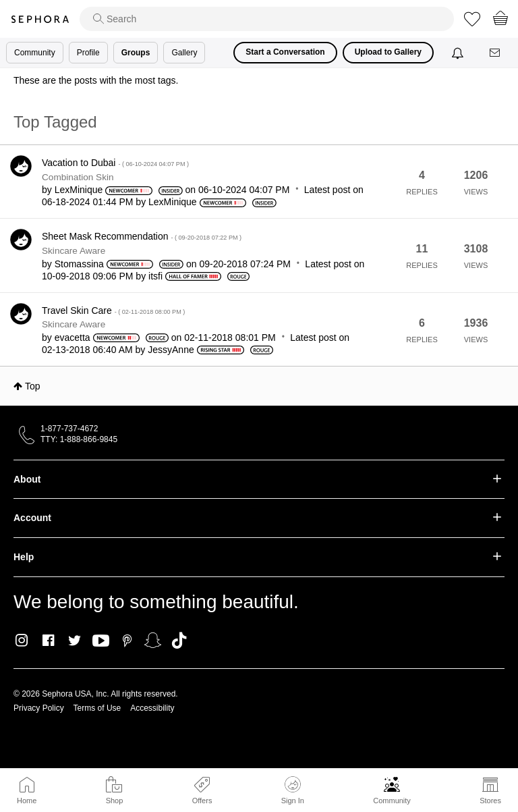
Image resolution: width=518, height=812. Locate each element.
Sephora (40, 19)
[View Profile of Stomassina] (79, 264)
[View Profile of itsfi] (155, 276)
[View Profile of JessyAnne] (171, 350)
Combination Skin (78, 177)
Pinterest (127, 641)
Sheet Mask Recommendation (142, 236)
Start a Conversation (285, 52)
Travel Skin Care (113, 310)
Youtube (101, 641)
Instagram (22, 641)
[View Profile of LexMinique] (79, 190)
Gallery (184, 53)
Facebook (48, 641)
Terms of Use (97, 708)
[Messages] (496, 53)
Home (27, 801)
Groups (136, 53)
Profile (88, 53)
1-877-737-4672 (69, 429)
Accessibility (152, 708)
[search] (267, 19)
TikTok (179, 641)
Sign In (293, 790)
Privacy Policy (39, 708)
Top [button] (33, 386)
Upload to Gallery (388, 52)
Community (392, 801)
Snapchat (153, 641)
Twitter (75, 641)
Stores (490, 801)
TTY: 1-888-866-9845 (79, 439)
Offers (202, 801)
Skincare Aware (74, 251)
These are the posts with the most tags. (96, 80)
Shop (115, 801)
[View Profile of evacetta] (73, 337)
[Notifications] (459, 53)
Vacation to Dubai (115, 163)
